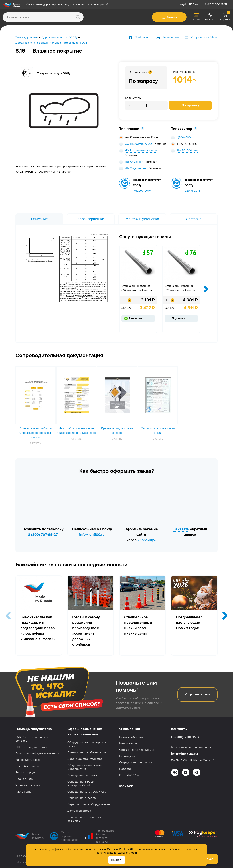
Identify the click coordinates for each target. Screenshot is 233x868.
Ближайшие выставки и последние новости (71, 565)
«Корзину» (147, 540)
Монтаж (126, 786)
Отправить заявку (198, 695)
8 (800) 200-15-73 (216, 5)
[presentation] (206, 289)
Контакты (179, 729)
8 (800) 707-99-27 (43, 535)
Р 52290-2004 (142, 191)
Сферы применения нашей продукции (85, 732)
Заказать (181, 529)
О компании (130, 729)
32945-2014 (192, 191)
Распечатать (171, 37)
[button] (225, 616)
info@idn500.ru (188, 5)
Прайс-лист (142, 37)
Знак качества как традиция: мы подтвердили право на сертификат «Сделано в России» (38, 628)
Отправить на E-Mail (204, 37)
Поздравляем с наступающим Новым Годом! (189, 623)
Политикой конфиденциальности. (117, 853)
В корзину (190, 105)
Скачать (35, 443)
